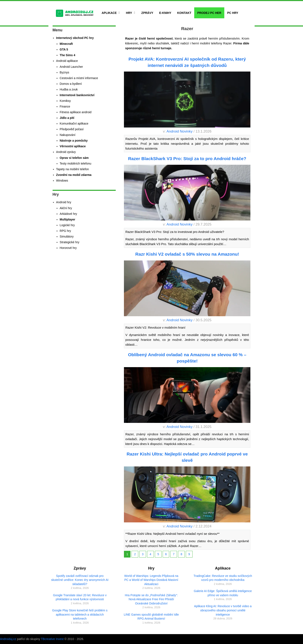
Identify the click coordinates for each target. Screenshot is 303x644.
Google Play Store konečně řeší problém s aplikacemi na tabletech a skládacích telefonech (80, 614)
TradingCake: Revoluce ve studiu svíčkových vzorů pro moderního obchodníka (223, 578)
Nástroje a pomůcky (74, 141)
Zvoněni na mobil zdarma (74, 175)
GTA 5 (64, 49)
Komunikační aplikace (74, 123)
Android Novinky (179, 131)
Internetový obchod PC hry (75, 38)
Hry (129, 13)
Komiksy (65, 101)
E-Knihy (165, 13)
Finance (65, 106)
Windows (62, 181)
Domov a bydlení (71, 84)
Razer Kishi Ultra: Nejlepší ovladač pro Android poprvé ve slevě (187, 457)
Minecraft (66, 44)
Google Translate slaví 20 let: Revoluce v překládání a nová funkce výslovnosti (80, 597)
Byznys (64, 72)
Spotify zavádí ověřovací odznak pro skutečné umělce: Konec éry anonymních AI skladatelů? (80, 580)
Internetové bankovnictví (77, 95)
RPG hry (65, 231)
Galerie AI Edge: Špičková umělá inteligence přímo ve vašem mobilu (223, 593)
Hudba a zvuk (69, 89)
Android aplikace (67, 61)
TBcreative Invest (52, 639)
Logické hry (67, 225)
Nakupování (68, 135)
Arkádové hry (68, 214)
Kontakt (184, 13)
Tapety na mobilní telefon (73, 169)
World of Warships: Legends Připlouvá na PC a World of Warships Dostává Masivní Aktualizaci (151, 580)
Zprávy (147, 13)
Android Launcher (71, 67)
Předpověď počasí (72, 129)
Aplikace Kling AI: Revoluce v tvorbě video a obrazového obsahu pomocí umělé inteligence (223, 610)
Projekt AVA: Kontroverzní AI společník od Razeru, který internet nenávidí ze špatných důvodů (187, 62)
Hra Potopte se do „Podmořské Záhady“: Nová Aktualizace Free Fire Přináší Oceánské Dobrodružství (151, 599)
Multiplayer (68, 219)
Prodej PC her (209, 13)
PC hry (233, 13)
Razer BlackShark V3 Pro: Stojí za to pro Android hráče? (187, 159)
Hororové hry (68, 248)
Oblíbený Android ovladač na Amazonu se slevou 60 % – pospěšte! (187, 358)
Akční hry (66, 208)
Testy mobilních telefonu (76, 163)
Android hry (64, 202)
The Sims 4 (68, 55)
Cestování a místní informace (79, 78)
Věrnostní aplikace (73, 146)
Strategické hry (70, 242)
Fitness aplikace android (76, 112)
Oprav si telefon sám (74, 158)
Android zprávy (66, 152)
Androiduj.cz (8, 639)
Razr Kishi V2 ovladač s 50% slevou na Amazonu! (187, 254)
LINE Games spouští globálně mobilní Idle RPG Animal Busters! (151, 617)
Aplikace (109, 13)
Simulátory (67, 236)
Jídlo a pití (67, 118)
